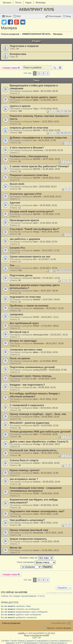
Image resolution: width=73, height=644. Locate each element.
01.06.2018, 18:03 (51, 169)
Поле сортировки (36, 562)
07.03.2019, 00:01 (49, 109)
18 (66, 111)
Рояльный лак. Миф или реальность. (33, 450)
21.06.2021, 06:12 (49, 100)
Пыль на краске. (20, 358)
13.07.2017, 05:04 (51, 299)
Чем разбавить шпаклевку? (27, 520)
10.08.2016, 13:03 (47, 379)
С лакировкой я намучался (27, 405)
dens (36, 100)
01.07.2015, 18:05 (54, 533)
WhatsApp (41, 3)
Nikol (35, 434)
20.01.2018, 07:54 (49, 242)
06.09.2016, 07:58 (58, 370)
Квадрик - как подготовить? (27, 385)
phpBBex (22, 633)
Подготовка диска (21, 275)
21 (69, 133)
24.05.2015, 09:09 (50, 541)
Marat (36, 473)
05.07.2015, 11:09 (49, 514)
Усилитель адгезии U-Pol (26, 194)
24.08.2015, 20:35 (50, 493)
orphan (36, 250)
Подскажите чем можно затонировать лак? (37, 511)
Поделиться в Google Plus (17, 22)
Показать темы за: (36, 558)
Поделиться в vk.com (23, 22)
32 (66, 271)
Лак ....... (15, 265)
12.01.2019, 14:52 (51, 121)
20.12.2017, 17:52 (51, 250)
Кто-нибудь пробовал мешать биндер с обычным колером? (35, 395)
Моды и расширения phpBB (36, 636)
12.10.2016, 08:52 (49, 361)
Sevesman (38, 150)
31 (62, 271)
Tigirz (36, 109)
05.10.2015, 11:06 (50, 473)
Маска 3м (16, 548)
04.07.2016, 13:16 (49, 399)
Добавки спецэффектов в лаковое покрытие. (39, 138)
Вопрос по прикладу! (23, 341)
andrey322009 (40, 370)
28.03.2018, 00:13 (48, 187)
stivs (35, 205)
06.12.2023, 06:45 (49, 91)
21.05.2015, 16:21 (50, 550)
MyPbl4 (37, 130)
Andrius (37, 482)
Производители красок (24, 220)
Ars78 (36, 425)
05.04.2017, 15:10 (55, 308)
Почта (18, 3)
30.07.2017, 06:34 (49, 291)
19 (69, 111)
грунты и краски (20, 106)
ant (35, 140)
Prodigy (37, 444)
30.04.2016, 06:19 (49, 408)
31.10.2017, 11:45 (47, 259)
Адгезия (15, 203)
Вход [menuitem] (68, 16)
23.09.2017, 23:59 (49, 268)
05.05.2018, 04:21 (51, 178)
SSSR (36, 317)
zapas (36, 453)
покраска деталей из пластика (29, 128)
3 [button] (43, 73)
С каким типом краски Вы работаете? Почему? (40, 166)
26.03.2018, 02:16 (52, 197)
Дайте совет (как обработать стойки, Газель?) (39, 442)
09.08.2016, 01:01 (47, 387)
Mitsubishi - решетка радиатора (29, 423)
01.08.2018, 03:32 (54, 150)
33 (69, 271)
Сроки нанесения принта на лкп (30, 257)
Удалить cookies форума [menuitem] (59, 628)
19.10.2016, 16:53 (49, 352)
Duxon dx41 (17, 184)
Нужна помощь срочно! (25, 470)
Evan (36, 408)
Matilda (36, 299)
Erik (35, 187)
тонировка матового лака (26, 350)
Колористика (18, 54)
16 (58, 111)
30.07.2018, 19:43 (51, 159)
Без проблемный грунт (24, 323)
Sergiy (36, 232)
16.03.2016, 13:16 (50, 425)
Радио (28, 3)
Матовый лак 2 (19, 332)
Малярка (9, 28)
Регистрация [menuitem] (55, 16)
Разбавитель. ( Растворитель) (29, 156)
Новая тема (10, 68)
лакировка (16, 314)
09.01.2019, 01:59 (51, 130)
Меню (9, 16)
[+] (3, 641)
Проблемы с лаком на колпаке (29, 306)
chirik (36, 514)
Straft (36, 91)
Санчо (36, 121)
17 (62, 111)
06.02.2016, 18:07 (51, 444)
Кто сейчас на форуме (14, 592)
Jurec (36, 291)
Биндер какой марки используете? (32, 211)
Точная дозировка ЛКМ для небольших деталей (40, 432)
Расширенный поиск (60, 68)
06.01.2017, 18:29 (55, 343)
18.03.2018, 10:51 (48, 205)
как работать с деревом (25, 239)
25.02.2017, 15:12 (59, 335)
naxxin (36, 541)
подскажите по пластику (25, 297)
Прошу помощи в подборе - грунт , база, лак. (38, 414)
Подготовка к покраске (24, 46)
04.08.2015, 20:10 (49, 505)
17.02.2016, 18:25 (49, 434)
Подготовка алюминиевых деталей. (33, 367)
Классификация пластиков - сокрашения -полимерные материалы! (36, 489)
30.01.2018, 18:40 (50, 232)
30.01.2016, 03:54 (50, 453)
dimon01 (37, 197)
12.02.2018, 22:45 (49, 223)
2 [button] (39, 73)
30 (58, 271)
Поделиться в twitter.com (4, 22)
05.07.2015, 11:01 (49, 523)
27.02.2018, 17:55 (51, 214)
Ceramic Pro (17, 248)
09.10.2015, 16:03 (51, 463)
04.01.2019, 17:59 (47, 140)
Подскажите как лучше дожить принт (33, 97)
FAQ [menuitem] (18, 16)
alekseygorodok (41, 335)
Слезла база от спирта (24, 460)
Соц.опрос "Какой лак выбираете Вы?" (35, 229)
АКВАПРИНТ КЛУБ (37, 9)
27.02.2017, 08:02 (50, 326)
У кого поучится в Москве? (27, 148)
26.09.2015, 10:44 (51, 482)
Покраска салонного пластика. (29, 175)
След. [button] (48, 73)
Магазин (7, 3)
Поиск (55, 68)
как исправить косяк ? (24, 479)
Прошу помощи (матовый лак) (29, 530)
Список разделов (11, 623)
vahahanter (38, 308)
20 (66, 133)
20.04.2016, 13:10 (51, 417)
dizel (35, 223)
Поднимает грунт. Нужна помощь (31, 376)
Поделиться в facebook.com (10, 22)
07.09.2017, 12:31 (51, 278)
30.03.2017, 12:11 (50, 317)
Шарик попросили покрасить (28, 539)
